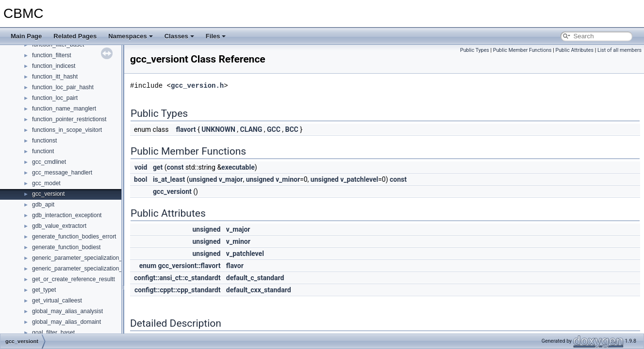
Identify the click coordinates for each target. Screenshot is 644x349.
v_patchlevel (359, 179)
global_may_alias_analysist (67, 311)
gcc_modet (46, 183)
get (158, 167)
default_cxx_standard (259, 290)
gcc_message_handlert (62, 173)
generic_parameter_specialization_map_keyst (91, 258)
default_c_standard (255, 278)
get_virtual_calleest (57, 301)
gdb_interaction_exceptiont (67, 215)
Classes (179, 36)
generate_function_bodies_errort (74, 237)
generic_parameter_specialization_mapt (84, 269)
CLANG (251, 129)
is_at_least (169, 179)
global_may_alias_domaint (66, 322)
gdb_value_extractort (59, 226)
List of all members (619, 50)
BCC (292, 129)
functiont (43, 151)
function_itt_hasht (55, 77)
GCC (274, 129)
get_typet (44, 290)
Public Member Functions (522, 50)
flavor (235, 266)
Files (216, 36)
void (141, 167)
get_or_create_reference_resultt (74, 279)
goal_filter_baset (53, 333)
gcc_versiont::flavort (190, 266)
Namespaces (131, 36)
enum (148, 266)
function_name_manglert (64, 109)
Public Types (475, 50)
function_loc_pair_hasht (63, 87)
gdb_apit (43, 205)
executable (238, 167)
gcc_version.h (197, 86)
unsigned (203, 179)
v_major (231, 179)
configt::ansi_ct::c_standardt (177, 278)
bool (140, 179)
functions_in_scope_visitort (67, 130)
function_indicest (54, 66)
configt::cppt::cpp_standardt (177, 290)
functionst (44, 141)
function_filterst (52, 55)
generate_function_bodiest (66, 247)
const (175, 167)
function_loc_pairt (55, 98)
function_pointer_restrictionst (69, 119)
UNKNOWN (218, 129)
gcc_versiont (48, 194)
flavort (186, 129)
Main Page (26, 36)
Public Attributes (574, 50)
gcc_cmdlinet (49, 162)
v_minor (288, 179)
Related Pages (75, 36)
